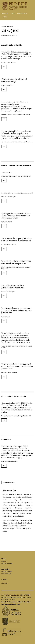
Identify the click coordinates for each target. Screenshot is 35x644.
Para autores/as (6, 574)
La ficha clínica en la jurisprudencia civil (17, 193)
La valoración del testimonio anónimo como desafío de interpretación (16, 262)
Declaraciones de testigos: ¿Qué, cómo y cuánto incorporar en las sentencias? (16, 240)
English (4, 561)
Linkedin (4, 579)
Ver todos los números (9, 482)
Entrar (13, 13)
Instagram (5, 583)
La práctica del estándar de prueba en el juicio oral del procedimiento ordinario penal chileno (17, 310)
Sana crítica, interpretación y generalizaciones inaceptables (13, 287)
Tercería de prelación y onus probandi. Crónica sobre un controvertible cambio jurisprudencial (17, 366)
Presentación (6, 172)
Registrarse (5, 13)
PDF (4, 67)
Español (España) (23, 13)
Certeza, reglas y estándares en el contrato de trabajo (14, 80)
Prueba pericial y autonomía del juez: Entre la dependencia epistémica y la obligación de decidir (16, 216)
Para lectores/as (6, 571)
